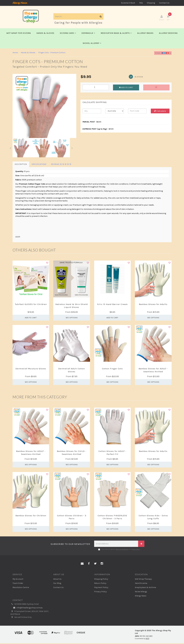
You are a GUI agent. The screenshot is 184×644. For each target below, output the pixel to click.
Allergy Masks (145, 34)
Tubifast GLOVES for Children (31, 305)
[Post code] (137, 112)
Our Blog (57, 584)
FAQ (141, 3)
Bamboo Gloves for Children (31, 516)
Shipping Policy (101, 580)
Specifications (39, 165)
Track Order (18, 584)
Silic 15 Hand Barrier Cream (112, 305)
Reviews (61, 165)
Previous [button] (10, 148)
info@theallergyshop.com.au (28, 608)
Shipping (151, 3)
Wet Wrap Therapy (143, 580)
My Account (18, 580)
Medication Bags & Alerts (116, 34)
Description (21, 165)
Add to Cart (126, 88)
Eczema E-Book (128, 3)
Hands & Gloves (45, 34)
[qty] (92, 112)
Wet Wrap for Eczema (19, 34)
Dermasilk (88, 34)
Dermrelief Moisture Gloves (31, 369)
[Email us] (82, 564)
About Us (57, 580)
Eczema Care (68, 34)
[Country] (115, 112)
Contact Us (164, 3)
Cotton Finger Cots (112, 369)
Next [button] (72, 148)
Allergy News (20, 3)
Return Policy (100, 584)
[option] (45, 107)
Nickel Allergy (92, 44)
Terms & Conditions (122, 550)
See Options (72, 318)
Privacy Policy (136, 550)
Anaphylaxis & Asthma (145, 588)
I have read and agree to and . (119, 550)
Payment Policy (101, 588)
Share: (163, 54)
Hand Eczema (141, 584)
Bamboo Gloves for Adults (153, 305)
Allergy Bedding (168, 34)
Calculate (160, 112)
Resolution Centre (21, 588)
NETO (147, 639)
